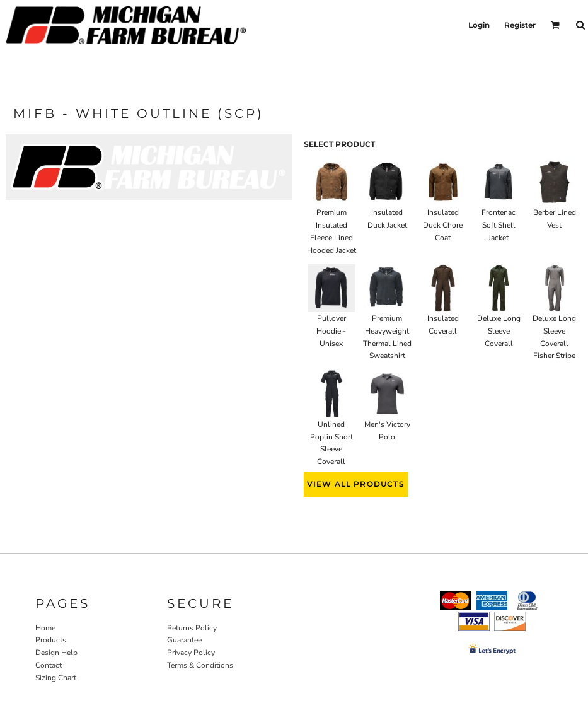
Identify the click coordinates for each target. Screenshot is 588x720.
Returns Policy (192, 628)
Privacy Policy (191, 653)
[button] (555, 25)
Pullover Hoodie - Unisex (331, 331)
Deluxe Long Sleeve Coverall (499, 331)
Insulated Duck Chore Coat (443, 225)
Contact (49, 665)
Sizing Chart (56, 678)
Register (520, 25)
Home (45, 628)
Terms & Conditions (200, 665)
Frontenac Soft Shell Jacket (499, 225)
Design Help (56, 653)
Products (51, 640)
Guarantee (184, 640)
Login (479, 25)
